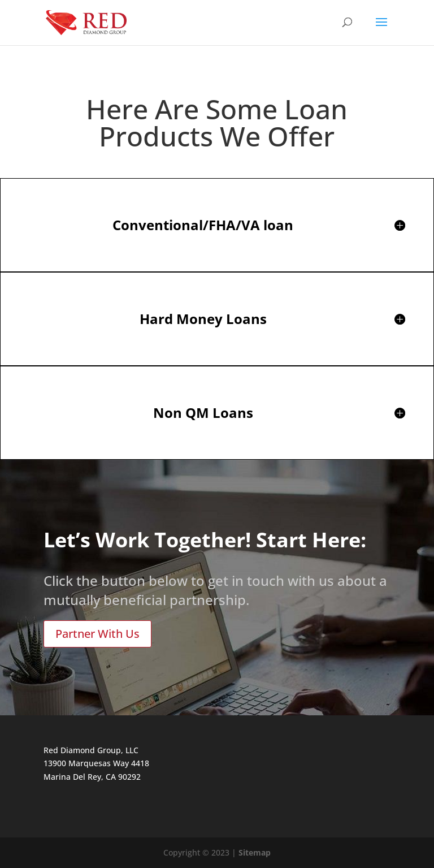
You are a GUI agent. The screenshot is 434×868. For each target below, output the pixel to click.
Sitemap (255, 852)
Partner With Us (97, 634)
